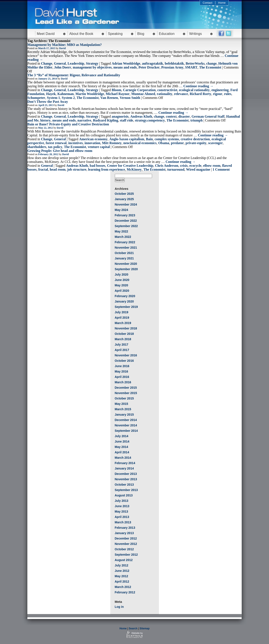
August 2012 (124, 560)
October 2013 (124, 485)
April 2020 (122, 291)
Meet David (46, 34)
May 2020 (121, 285)
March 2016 (123, 382)
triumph (197, 120)
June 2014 (122, 441)
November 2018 (126, 328)
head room (58, 169)
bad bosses (98, 166)
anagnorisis (120, 116)
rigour (218, 94)
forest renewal (56, 143)
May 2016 (121, 371)
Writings (195, 34)
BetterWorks (195, 63)
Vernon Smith (130, 98)
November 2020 (126, 264)
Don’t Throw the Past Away (48, 102)
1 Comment (221, 169)
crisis (184, 166)
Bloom (117, 90)
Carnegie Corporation (139, 90)
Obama (164, 143)
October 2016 (124, 361)
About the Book (81, 34)
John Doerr (63, 67)
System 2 (68, 98)
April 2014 (122, 452)
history (45, 120)
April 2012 (122, 582)
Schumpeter (36, 98)
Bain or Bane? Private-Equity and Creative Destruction (68, 124)
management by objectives (92, 67)
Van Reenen (109, 98)
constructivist (167, 90)
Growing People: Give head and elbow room (60, 151)
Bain (149, 139)
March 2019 (123, 323)
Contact (208, 3)
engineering (220, 90)
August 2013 (124, 495)
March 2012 (123, 587)
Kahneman (66, 94)
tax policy (55, 147)
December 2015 (126, 388)
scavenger (215, 143)
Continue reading (198, 86)
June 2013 (122, 506)
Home (222, 3)
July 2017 (122, 345)
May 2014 (121, 447)
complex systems (167, 139)
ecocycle (195, 166)
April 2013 (122, 517)
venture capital (99, 147)
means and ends (125, 67)
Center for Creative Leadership (130, 166)
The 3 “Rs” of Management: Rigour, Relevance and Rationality (74, 75)
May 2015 (121, 404)
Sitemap (145, 628)
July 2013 (122, 501)
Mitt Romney (112, 143)
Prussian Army (172, 67)
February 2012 (125, 592)
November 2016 (126, 355)
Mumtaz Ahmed (143, 94)
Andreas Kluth (141, 116)
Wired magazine (198, 169)
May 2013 (121, 511)
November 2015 (126, 393)
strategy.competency (150, 120)
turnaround (176, 169)
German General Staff (208, 116)
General (60, 63)
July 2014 (122, 436)
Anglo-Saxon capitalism (127, 139)
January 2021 (124, 258)
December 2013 (126, 474)
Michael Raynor (118, 94)
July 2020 (122, 274)
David (62, 48)
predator (177, 143)
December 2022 (126, 221)
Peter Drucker (149, 67)
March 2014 (123, 458)
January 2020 (124, 301)
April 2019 (122, 318)
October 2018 (124, 334)
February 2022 (125, 242)
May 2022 (121, 231)
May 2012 (121, 576)
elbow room (212, 166)
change (211, 63)
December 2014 (126, 420)
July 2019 (122, 312)
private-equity (196, 143)
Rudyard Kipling (105, 120)
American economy (93, 139)
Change (47, 63)
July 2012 (122, 565)
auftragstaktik (152, 63)
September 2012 (126, 555)
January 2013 (124, 533)
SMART (191, 67)
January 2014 (124, 468)
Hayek (51, 94)
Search (133, 628)
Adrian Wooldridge (126, 63)
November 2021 (126, 248)
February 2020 (125, 296)
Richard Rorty (201, 94)
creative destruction (195, 139)
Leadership (76, 63)
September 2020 (126, 269)
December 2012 (126, 538)
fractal (43, 169)
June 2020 (122, 280)
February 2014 (125, 463)
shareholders (37, 147)
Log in (119, 607)
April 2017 (122, 350)
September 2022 (126, 226)
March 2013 (123, 522)
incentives (76, 143)
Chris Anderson (167, 166)
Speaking (115, 34)
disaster (184, 116)
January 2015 (124, 415)
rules (228, 94)
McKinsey (134, 169)
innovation (93, 143)
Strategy (92, 63)
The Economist (210, 67)
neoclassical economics (140, 143)
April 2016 (122, 377)
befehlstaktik (174, 63)
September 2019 (126, 307)
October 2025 (124, 194)
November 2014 (126, 425)
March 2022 (123, 237)
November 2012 (126, 544)
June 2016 (122, 366)
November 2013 (126, 479)
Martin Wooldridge (90, 94)
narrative (84, 120)
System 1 (54, 98)
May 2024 (121, 210)
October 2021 (124, 253)
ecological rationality (194, 90)
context (171, 116)
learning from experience (107, 169)
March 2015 (123, 409)
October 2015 (124, 398)
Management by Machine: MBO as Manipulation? (65, 45)
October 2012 (124, 549)
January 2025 (124, 199)
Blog (141, 34)
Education (167, 34)
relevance (181, 94)
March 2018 (123, 339)
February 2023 (125, 215)
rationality (165, 94)
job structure (77, 169)
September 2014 (126, 431)
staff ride (126, 120)
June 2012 (122, 571)
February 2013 (125, 528)
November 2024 (126, 204)
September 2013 (126, 490)
